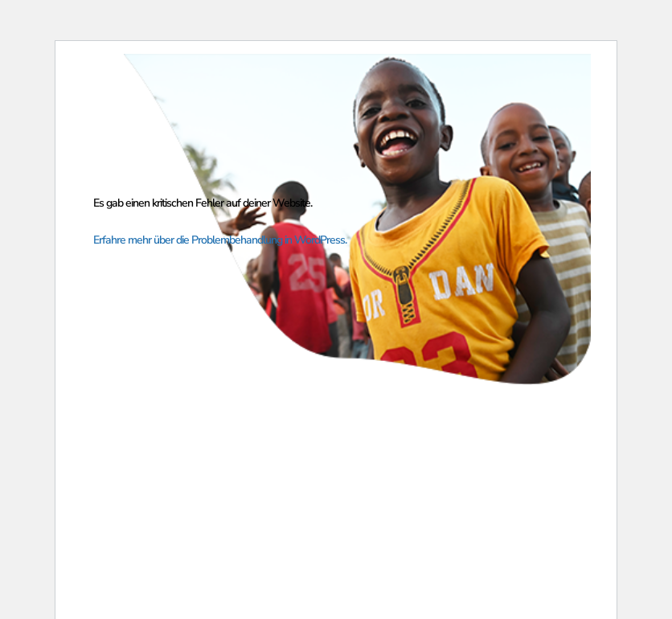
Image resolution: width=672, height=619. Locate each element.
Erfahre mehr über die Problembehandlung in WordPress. (220, 240)
